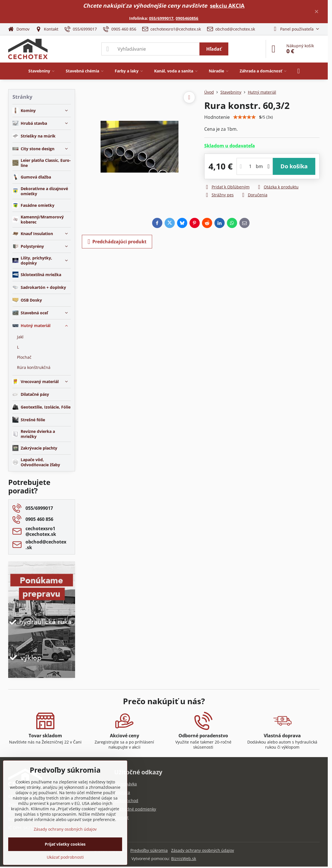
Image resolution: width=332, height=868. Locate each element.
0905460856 (187, 18)
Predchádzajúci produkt (117, 242)
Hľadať (214, 49)
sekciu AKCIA (227, 6)
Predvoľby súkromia (149, 850)
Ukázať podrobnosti (65, 857)
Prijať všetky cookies (65, 844)
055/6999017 (161, 18)
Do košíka (294, 166)
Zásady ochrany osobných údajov (203, 850)
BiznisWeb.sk (184, 859)
